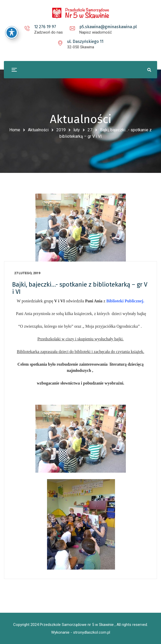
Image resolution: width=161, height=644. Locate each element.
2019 (61, 130)
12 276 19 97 (45, 27)
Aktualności (38, 130)
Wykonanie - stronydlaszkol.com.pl (81, 632)
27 (90, 130)
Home (15, 130)
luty (77, 130)
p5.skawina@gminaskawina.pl (108, 27)
